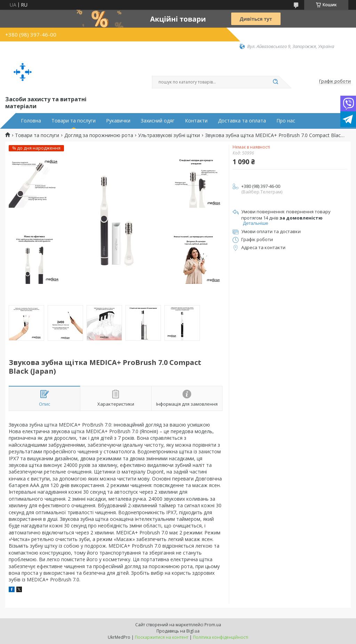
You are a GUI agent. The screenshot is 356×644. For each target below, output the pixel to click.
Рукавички (118, 121)
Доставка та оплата (242, 121)
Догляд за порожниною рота (99, 135)
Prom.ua (213, 625)
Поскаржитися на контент (162, 637)
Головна (31, 121)
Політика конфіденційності (221, 637)
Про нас (286, 121)
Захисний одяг (158, 121)
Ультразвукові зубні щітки (169, 135)
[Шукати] (275, 82)
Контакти (196, 121)
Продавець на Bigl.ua (178, 631)
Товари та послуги (74, 121)
